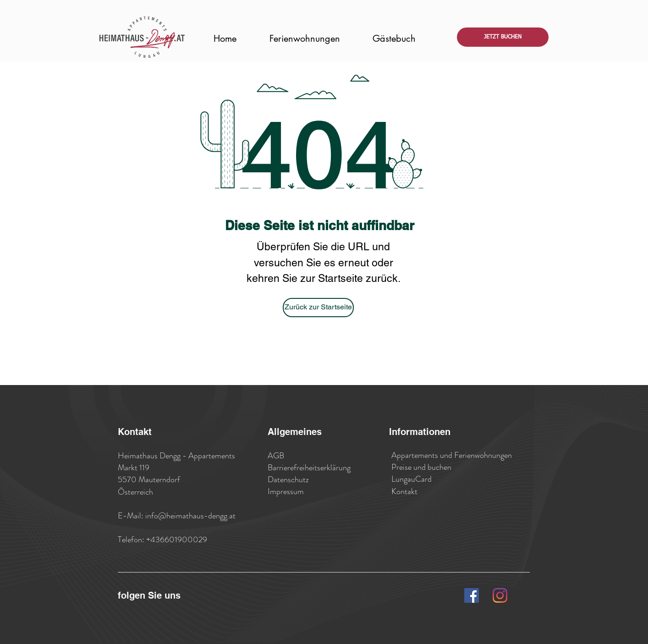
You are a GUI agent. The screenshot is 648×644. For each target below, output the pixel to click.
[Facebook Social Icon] (472, 595)
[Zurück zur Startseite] (318, 308)
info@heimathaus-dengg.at (190, 516)
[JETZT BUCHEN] (503, 37)
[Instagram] (500, 595)
